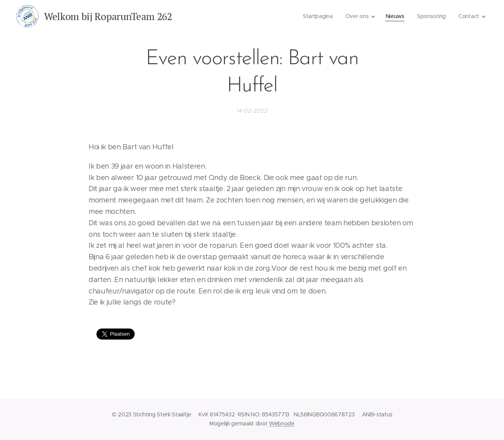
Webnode (282, 423)
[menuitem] (316, 16)
